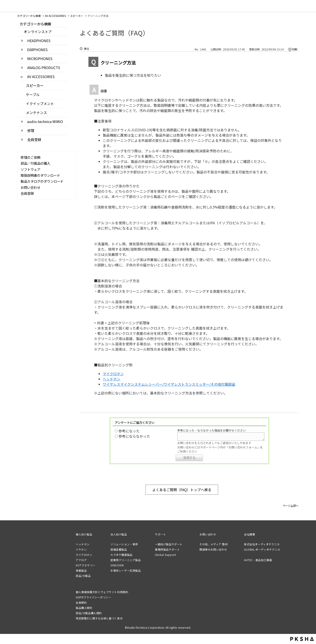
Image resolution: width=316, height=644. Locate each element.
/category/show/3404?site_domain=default (22, 58)
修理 (31, 130)
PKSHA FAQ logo (302, 639)
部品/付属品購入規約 (89, 613)
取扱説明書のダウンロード (40, 175)
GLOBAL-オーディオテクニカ (262, 549)
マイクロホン (113, 374)
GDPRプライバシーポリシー (93, 597)
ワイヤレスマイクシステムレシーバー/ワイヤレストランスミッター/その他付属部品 (169, 384)
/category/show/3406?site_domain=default (22, 76)
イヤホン (81, 549)
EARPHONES (37, 50)
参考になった (129, 431)
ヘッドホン (111, 379)
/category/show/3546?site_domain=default (22, 121)
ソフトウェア (31, 169)
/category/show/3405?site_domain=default (22, 67)
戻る (87, 49)
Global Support (165, 555)
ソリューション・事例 (124, 544)
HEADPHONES (39, 41)
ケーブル (33, 95)
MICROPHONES (40, 59)
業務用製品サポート (167, 549)
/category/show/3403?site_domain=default (22, 49)
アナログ (81, 560)
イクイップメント (40, 103)
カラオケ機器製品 (121, 555)
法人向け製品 (119, 534)
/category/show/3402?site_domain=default (22, 40)
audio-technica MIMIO (45, 121)
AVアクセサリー (86, 565)
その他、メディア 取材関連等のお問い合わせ (214, 547)
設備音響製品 (119, 549)
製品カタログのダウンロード (42, 181)
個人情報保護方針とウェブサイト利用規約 (102, 592)
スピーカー (77, 16)
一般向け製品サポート (169, 544)
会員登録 (34, 139)
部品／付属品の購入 (35, 163)
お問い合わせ (31, 187)
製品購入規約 (84, 608)
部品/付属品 (83, 576)
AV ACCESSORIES (55, 16)
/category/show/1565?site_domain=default (22, 139)
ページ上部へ (291, 505)
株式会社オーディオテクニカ (262, 544)
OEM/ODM (117, 565)
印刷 (295, 49)
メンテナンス (36, 112)
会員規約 (81, 602)
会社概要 (250, 534)
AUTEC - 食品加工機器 (258, 560)
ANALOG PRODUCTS (44, 68)
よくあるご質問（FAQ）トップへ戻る (182, 490)
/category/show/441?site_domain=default (22, 130)
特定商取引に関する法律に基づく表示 (99, 618)
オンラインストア (38, 32)
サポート (160, 534)
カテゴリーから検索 (29, 16)
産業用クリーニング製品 (126, 560)
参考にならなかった (134, 436)
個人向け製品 (84, 534)
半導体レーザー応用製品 (126, 570)
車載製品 (81, 570)
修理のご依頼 (31, 157)
